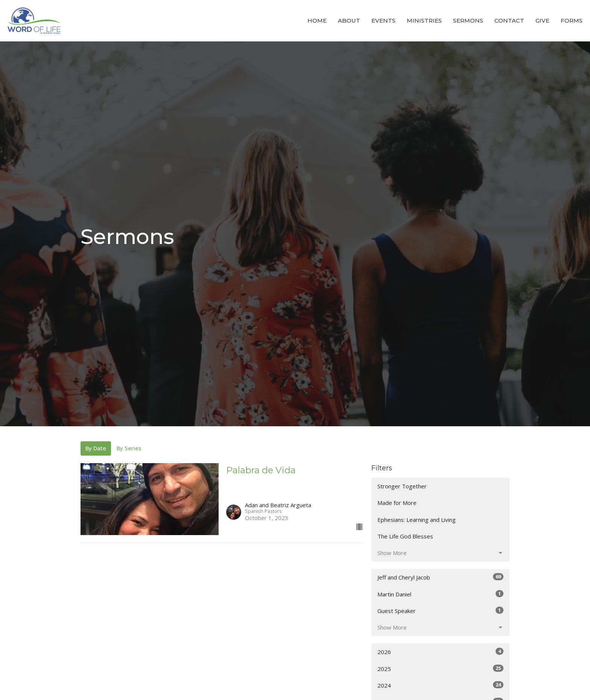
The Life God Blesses (405, 536)
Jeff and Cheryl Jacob (440, 577)
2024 (440, 685)
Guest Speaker (440, 611)
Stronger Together (402, 486)
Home (317, 21)
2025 (440, 669)
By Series (129, 448)
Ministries (424, 21)
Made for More (397, 503)
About (349, 21)
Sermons (468, 21)
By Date (96, 448)
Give (542, 21)
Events (383, 21)
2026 (440, 652)
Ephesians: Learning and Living (417, 520)
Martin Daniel (440, 594)
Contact (509, 21)
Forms (572, 21)
